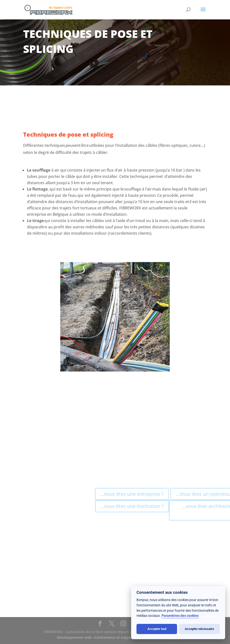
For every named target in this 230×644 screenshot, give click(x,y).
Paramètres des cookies (180, 616)
